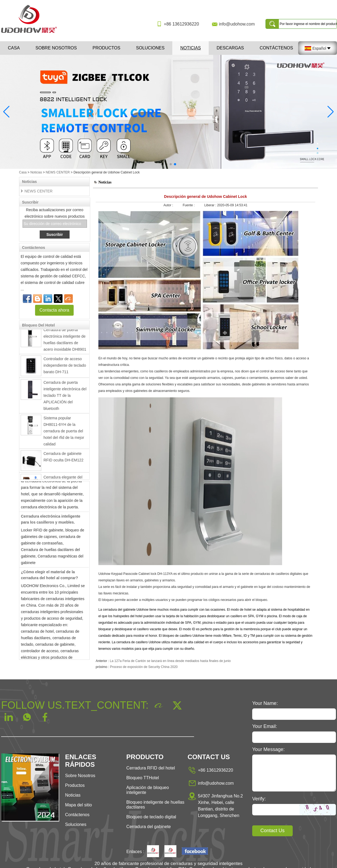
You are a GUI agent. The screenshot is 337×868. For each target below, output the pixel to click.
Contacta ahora (54, 310)
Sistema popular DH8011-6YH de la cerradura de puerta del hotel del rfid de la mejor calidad (64, 433)
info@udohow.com (237, 24)
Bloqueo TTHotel (143, 778)
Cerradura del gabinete (149, 827)
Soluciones (150, 48)
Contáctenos (277, 48)
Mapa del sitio (78, 805)
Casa (14, 48)
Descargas (230, 48)
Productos (107, 48)
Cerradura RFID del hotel (151, 768)
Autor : (169, 205)
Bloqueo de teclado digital (151, 817)
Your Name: (265, 703)
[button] (162, 164)
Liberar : (211, 205)
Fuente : (189, 205)
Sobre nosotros (56, 48)
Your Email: (265, 726)
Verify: (259, 799)
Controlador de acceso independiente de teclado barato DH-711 (65, 368)
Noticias (191, 48)
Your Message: (268, 749)
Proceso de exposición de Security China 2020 (144, 667)
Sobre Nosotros (80, 776)
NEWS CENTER (58, 172)
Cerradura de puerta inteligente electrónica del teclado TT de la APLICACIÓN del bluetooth (65, 398)
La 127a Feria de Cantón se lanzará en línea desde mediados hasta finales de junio (170, 661)
